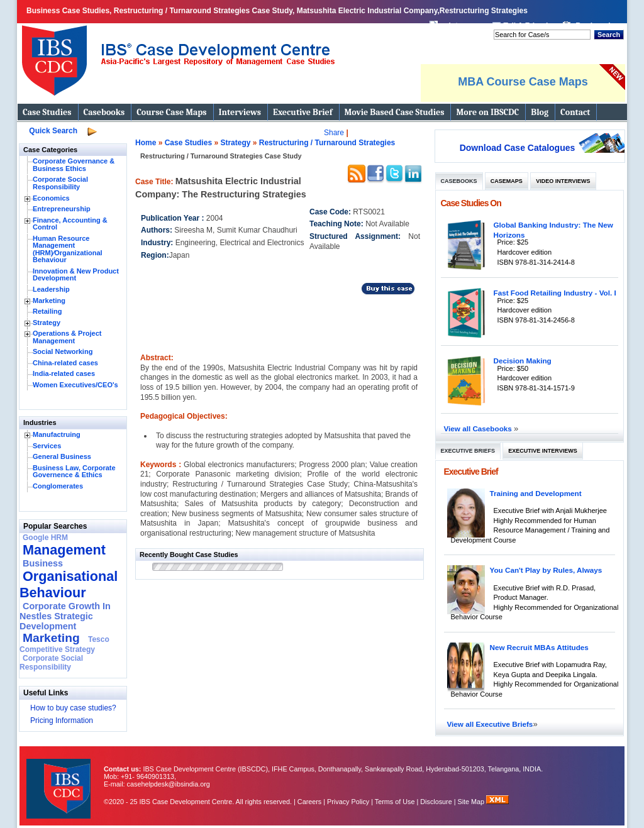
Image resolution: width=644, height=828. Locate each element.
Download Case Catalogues (518, 148)
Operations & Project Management (67, 337)
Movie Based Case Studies (395, 112)
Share (334, 133)
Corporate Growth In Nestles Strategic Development (65, 616)
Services (47, 446)
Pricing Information (62, 720)
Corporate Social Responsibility (60, 183)
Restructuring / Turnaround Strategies (327, 143)
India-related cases (64, 373)
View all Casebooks (479, 428)
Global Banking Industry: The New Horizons (553, 230)
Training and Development (536, 493)
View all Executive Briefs (490, 724)
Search (609, 35)
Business (43, 563)
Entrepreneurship (62, 209)
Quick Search (53, 131)
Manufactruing (57, 434)
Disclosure (436, 802)
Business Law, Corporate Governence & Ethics (74, 472)
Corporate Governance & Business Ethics (74, 165)
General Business (62, 456)
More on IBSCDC (487, 112)
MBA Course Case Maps (523, 82)
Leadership (51, 289)
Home (146, 143)
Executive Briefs (468, 451)
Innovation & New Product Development (76, 275)
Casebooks (104, 112)
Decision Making (523, 361)
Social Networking (63, 351)
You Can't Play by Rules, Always (546, 570)
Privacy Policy (348, 802)
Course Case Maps (171, 112)
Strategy (47, 323)
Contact (575, 112)
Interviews (240, 112)
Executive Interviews (542, 451)
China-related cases (65, 363)
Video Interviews (563, 181)
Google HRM (45, 538)
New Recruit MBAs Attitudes (539, 647)
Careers (309, 802)
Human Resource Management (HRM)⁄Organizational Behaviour (68, 249)
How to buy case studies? (73, 708)
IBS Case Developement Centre (60, 781)
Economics (51, 198)
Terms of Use (395, 802)
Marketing (49, 301)
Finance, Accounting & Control (70, 224)
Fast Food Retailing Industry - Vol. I (555, 293)
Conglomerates (58, 486)
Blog (540, 112)
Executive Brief (303, 112)
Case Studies (47, 112)
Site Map (472, 802)
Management (64, 550)
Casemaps (507, 181)
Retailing (47, 311)
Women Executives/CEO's (75, 385)
